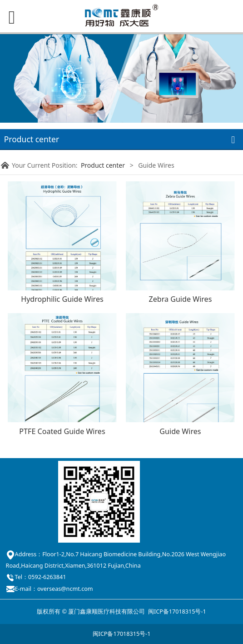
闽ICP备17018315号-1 (177, 612)
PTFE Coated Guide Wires (62, 431)
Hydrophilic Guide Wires (62, 299)
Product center (103, 165)
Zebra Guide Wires (180, 299)
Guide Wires (180, 431)
